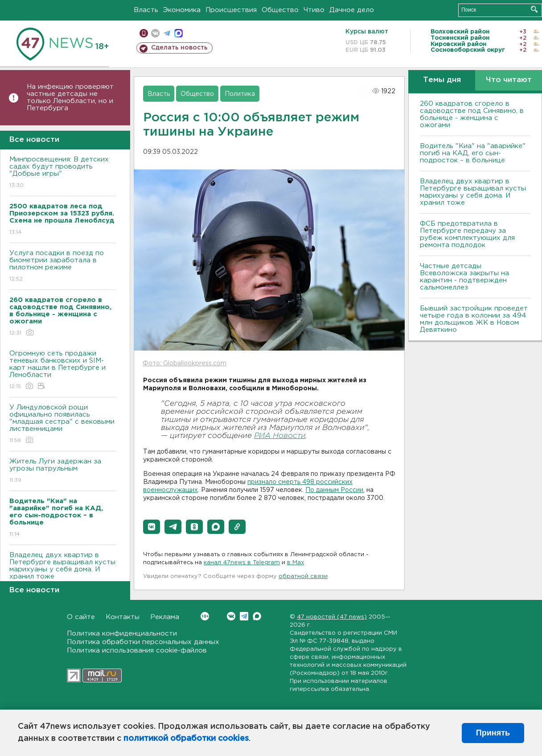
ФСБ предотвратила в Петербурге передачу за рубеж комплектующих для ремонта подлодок (467, 234)
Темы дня (442, 80)
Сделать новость (179, 48)
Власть (146, 10)
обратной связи (303, 576)
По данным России (334, 490)
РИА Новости (280, 436)
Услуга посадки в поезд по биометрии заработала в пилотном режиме (63, 266)
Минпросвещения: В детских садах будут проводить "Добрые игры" (63, 173)
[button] (152, 527)
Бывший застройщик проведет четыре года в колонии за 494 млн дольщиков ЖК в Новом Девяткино (474, 319)
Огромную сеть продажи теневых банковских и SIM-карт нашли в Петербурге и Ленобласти (63, 370)
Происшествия (231, 10)
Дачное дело (352, 10)
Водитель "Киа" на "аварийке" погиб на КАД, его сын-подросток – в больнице (473, 153)
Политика (240, 94)
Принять (493, 733)
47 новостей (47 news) (332, 617)
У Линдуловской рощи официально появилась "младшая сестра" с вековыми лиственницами (63, 424)
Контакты (123, 617)
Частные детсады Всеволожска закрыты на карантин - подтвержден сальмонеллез (464, 277)
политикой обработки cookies (186, 739)
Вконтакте (205, 616)
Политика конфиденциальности (122, 634)
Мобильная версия (144, 33)
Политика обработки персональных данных (143, 642)
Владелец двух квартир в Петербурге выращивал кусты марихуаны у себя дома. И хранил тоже (63, 572)
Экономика (182, 10)
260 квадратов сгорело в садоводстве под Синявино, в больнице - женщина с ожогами (472, 114)
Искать (534, 9)
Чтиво (314, 10)
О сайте (81, 617)
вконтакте (155, 33)
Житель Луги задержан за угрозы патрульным (63, 471)
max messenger (179, 33)
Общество (280, 10)
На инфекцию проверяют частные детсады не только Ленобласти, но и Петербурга (70, 97)
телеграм (167, 33)
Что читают (509, 80)
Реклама (165, 617)
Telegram (244, 616)
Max (257, 616)
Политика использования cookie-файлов (137, 651)
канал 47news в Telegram (242, 563)
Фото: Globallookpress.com (185, 364)
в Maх (296, 563)
